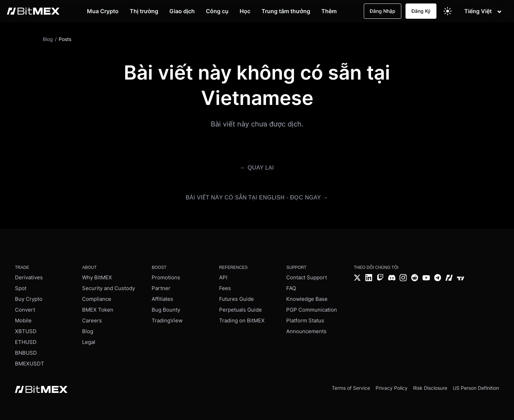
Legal (89, 342)
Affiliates (162, 299)
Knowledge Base (307, 299)
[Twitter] (357, 278)
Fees (225, 288)
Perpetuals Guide (240, 310)
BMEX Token (98, 310)
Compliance (97, 299)
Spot (21, 288)
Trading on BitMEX (242, 320)
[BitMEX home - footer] (41, 390)
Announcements (306, 331)
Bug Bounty (166, 310)
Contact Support (307, 277)
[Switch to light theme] (448, 11)
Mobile (23, 320)
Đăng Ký (421, 11)
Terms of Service (351, 388)
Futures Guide (236, 299)
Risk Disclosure (430, 388)
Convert (25, 310)
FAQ (291, 288)
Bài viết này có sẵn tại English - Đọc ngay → (257, 197)
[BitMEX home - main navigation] (33, 11)
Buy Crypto (29, 299)
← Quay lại (257, 168)
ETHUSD (26, 342)
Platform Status (305, 320)
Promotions (166, 277)
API (223, 277)
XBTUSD (26, 331)
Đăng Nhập (383, 11)
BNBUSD (26, 353)
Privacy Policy (392, 388)
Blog (88, 331)
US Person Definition (476, 388)
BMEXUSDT (30, 364)
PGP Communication (312, 310)
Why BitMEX (97, 277)
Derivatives (29, 277)
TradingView (167, 320)
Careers (92, 320)
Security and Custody (109, 288)
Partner (161, 288)
